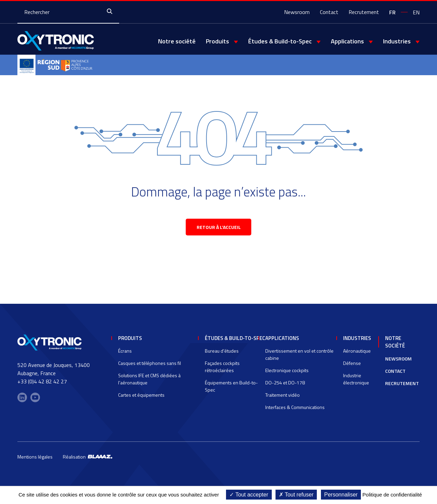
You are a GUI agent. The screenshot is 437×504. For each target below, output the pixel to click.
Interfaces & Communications (295, 410)
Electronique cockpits (287, 373)
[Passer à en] (416, 12)
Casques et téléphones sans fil (150, 366)
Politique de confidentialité (392, 495)
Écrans (125, 354)
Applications (347, 41)
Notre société (177, 41)
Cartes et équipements (141, 398)
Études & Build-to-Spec (280, 41)
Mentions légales (35, 460)
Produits (217, 41)
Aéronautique (357, 354)
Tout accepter (249, 495)
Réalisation (88, 460)
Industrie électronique (356, 382)
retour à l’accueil (219, 230)
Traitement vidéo (283, 398)
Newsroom (297, 12)
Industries (397, 41)
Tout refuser (296, 495)
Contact (329, 12)
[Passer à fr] (392, 12)
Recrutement (364, 12)
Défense (352, 366)
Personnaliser (341, 495)
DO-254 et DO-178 (285, 386)
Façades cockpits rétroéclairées (222, 370)
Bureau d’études (222, 354)
